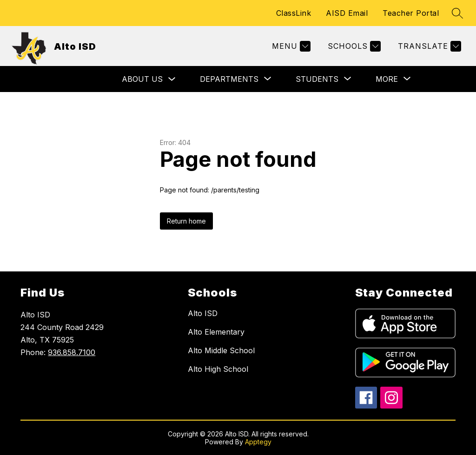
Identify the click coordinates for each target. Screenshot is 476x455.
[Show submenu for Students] (317, 79)
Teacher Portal (411, 13)
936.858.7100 (72, 352)
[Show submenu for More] (387, 79)
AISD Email (347, 13)
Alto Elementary (216, 332)
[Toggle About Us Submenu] (172, 79)
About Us (142, 79)
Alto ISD (203, 313)
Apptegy (258, 442)
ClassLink (294, 13)
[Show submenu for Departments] (229, 79)
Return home (186, 221)
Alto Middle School (221, 350)
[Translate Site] (428, 46)
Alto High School (218, 369)
